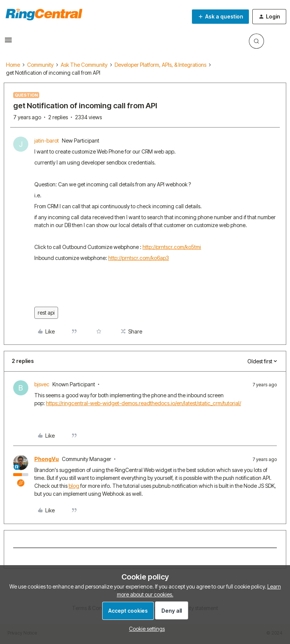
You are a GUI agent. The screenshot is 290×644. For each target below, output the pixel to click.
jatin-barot (47, 141)
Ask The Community (84, 65)
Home (13, 65)
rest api (46, 313)
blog (74, 486)
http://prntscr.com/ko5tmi (172, 247)
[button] (8, 42)
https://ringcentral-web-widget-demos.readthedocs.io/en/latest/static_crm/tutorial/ (143, 403)
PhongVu (47, 459)
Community (40, 65)
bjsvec (42, 384)
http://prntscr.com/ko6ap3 (139, 258)
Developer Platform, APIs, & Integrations (160, 65)
